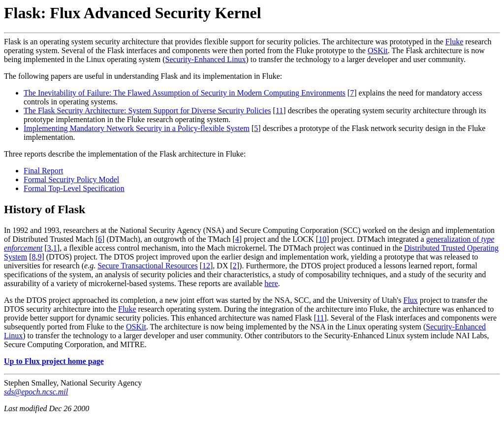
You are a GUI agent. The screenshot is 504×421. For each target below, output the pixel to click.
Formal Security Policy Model (71, 179)
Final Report (43, 171)
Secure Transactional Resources (148, 266)
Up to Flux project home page (54, 361)
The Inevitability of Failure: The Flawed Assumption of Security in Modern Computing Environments (185, 93)
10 (322, 239)
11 (279, 111)
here (271, 283)
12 (206, 266)
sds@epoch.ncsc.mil (36, 392)
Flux (410, 300)
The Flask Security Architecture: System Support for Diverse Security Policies (147, 111)
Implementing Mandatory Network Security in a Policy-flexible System (137, 128)
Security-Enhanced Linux (205, 59)
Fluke (454, 42)
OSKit (378, 50)
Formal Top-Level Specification (74, 188)
